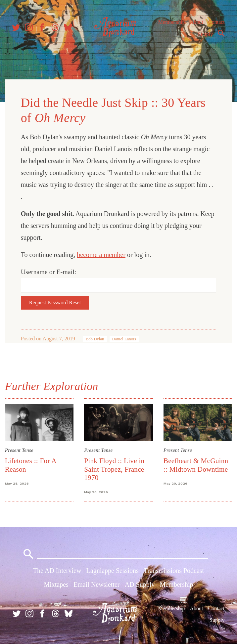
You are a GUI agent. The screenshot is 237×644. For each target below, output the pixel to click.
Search (221, 34)
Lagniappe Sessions (113, 571)
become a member (102, 254)
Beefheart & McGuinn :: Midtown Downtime (196, 465)
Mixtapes (56, 585)
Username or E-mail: (49, 272)
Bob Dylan (95, 339)
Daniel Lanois (124, 339)
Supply (205, 35)
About (196, 23)
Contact (216, 23)
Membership (171, 23)
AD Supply (140, 585)
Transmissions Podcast (174, 571)
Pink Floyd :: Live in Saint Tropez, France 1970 (115, 469)
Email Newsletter (96, 585)
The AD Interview (57, 571)
